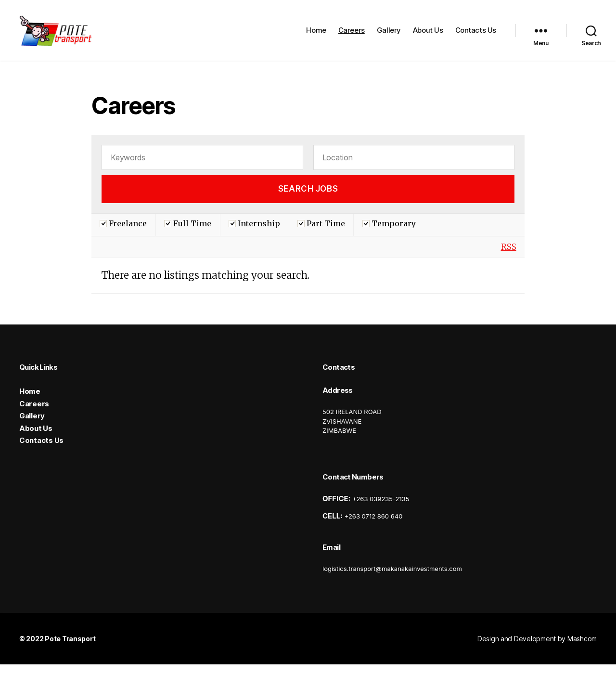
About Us (428, 35)
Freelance (123, 233)
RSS (509, 257)
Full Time (188, 233)
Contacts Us (476, 35)
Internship (254, 233)
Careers (352, 35)
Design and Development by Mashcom (537, 648)
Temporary (389, 233)
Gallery (389, 35)
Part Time (321, 233)
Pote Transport (70, 648)
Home (316, 35)
